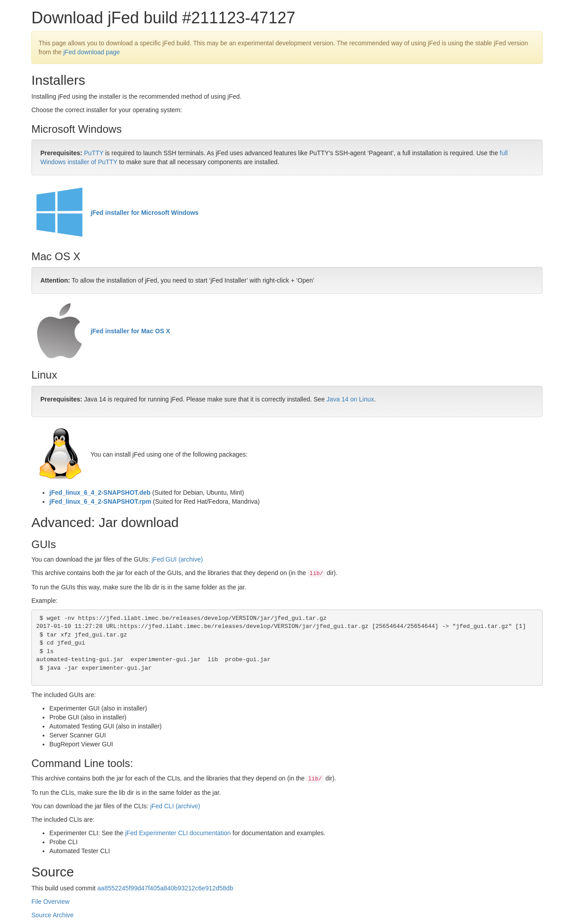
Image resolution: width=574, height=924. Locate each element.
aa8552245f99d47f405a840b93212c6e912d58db (165, 888)
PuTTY (93, 153)
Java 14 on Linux (350, 399)
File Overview (50, 902)
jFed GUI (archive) (177, 559)
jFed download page (91, 52)
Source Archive (52, 915)
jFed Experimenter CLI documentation (178, 833)
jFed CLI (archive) (175, 806)
